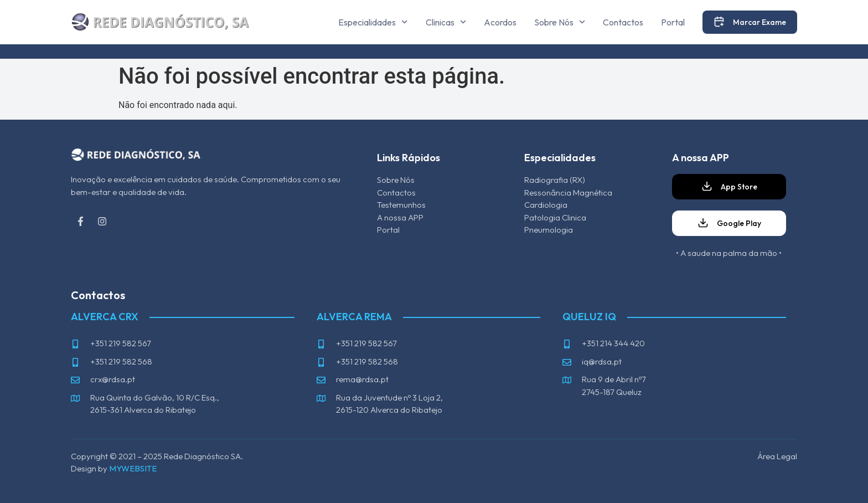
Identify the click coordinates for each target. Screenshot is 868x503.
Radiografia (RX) (555, 180)
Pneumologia (549, 230)
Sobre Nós (560, 22)
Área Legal (777, 456)
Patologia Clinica (555, 217)
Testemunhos (401, 205)
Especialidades (373, 22)
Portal (673, 22)
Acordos (500, 22)
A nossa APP (400, 217)
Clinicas (446, 22)
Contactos (623, 22)
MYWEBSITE (133, 468)
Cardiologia (546, 205)
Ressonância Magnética (568, 193)
